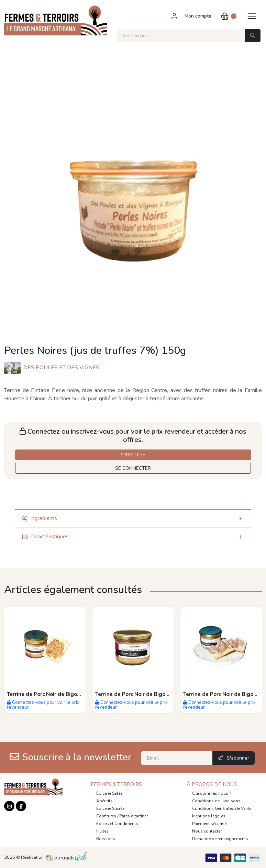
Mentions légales (209, 816)
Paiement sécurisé (209, 824)
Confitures (106, 816)
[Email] (177, 758)
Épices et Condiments (117, 824)
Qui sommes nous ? (212, 793)
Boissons (106, 839)
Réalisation (54, 857)
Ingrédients (40, 518)
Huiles (102, 831)
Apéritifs (104, 801)
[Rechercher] (181, 36)
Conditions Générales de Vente (222, 808)
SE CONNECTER (133, 468)
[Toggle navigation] (252, 16)
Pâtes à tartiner (134, 816)
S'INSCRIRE (133, 455)
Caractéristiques (45, 537)
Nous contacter (207, 831)
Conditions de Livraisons (216, 801)
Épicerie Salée (109, 793)
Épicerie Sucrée (110, 808)
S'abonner (234, 758)
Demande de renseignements (220, 839)
